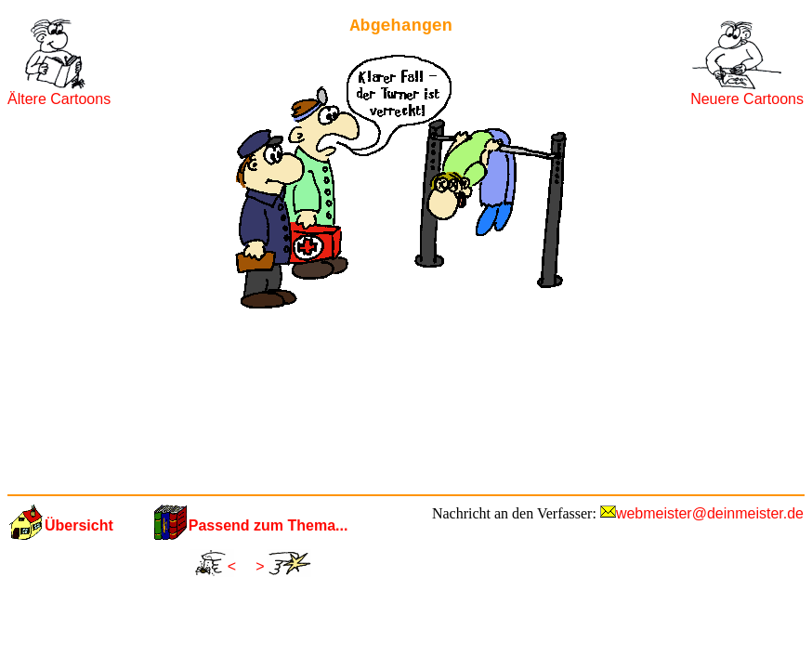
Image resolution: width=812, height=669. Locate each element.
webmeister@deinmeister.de (710, 513)
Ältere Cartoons (59, 99)
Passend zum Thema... (268, 525)
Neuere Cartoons (747, 99)
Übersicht (79, 525)
